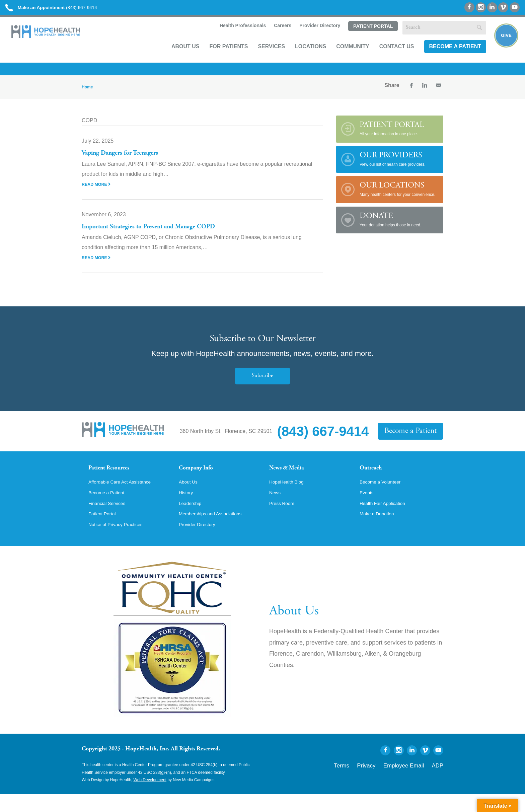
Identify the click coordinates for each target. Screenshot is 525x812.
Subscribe (262, 383)
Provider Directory (311, 35)
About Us (177, 56)
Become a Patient (447, 56)
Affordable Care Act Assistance (125, 497)
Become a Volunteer (384, 497)
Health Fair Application (386, 520)
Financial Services (110, 520)
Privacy (384, 783)
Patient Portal (365, 36)
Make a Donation (380, 531)
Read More (98, 191)
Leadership (192, 520)
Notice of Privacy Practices (120, 542)
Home (87, 94)
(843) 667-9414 (66, 10)
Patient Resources (115, 476)
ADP (439, 783)
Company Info (201, 476)
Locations (303, 56)
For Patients (220, 56)
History (187, 508)
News (276, 508)
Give (502, 46)
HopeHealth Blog (289, 497)
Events (368, 508)
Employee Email (413, 783)
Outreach (374, 476)
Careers (274, 35)
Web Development (150, 798)
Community (345, 56)
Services (263, 56)
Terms (364, 783)
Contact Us (389, 56)
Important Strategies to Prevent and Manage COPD (159, 233)
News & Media (291, 476)
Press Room (284, 520)
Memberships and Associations (216, 531)
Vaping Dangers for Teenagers (126, 160)
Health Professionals (234, 35)
